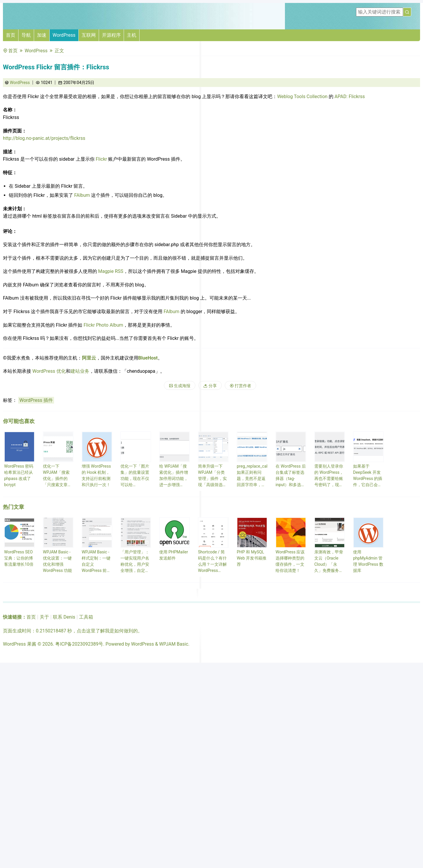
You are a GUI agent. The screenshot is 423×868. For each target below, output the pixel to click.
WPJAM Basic (174, 644)
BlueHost (148, 358)
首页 (11, 35)
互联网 (89, 35)
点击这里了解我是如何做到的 (107, 631)
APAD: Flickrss (350, 96)
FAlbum (82, 195)
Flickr (101, 159)
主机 (132, 35)
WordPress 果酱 (20, 644)
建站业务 (80, 371)
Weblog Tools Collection (302, 96)
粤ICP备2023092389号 (79, 644)
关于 (44, 617)
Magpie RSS (111, 271)
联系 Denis (64, 617)
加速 (42, 35)
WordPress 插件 (36, 400)
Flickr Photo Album (103, 325)
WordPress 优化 (49, 371)
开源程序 (111, 35)
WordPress (64, 35)
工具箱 (86, 617)
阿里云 (89, 358)
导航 (26, 35)
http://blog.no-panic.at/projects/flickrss (44, 138)
